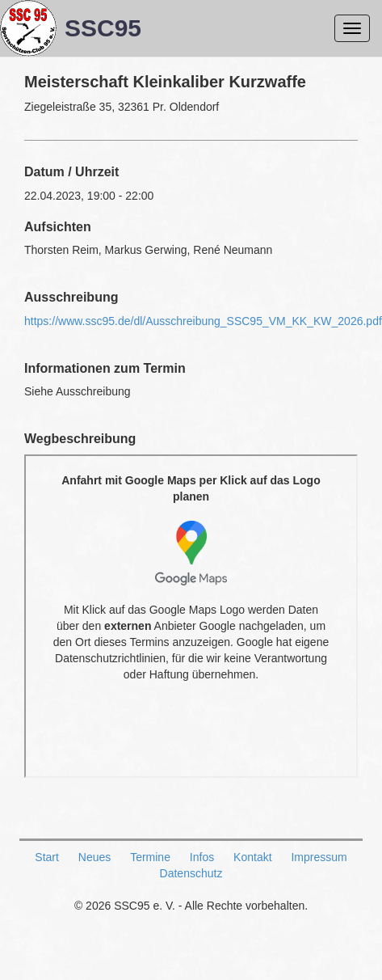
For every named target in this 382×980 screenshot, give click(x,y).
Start (47, 857)
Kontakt (252, 857)
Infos (202, 857)
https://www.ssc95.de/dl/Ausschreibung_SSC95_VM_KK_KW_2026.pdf (203, 321)
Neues (94, 857)
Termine (150, 857)
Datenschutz (191, 873)
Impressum (319, 857)
